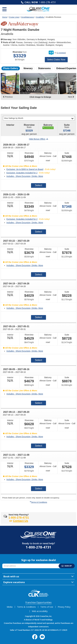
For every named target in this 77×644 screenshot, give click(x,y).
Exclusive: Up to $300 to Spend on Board (25, 169)
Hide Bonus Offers (38, 139)
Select (38, 185)
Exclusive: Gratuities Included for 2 (22, 173)
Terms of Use (47, 607)
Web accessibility (40, 611)
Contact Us (21, 521)
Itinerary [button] (28, 68)
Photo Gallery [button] (11, 68)
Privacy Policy (64, 607)
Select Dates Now (56, 60)
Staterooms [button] (44, 68)
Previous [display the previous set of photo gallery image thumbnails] (8, 97)
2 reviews (61, 53)
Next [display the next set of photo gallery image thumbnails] (71, 97)
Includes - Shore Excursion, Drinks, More (25, 176)
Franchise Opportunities (38, 602)
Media (10, 607)
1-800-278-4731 (47, 2)
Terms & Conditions (38, 502)
